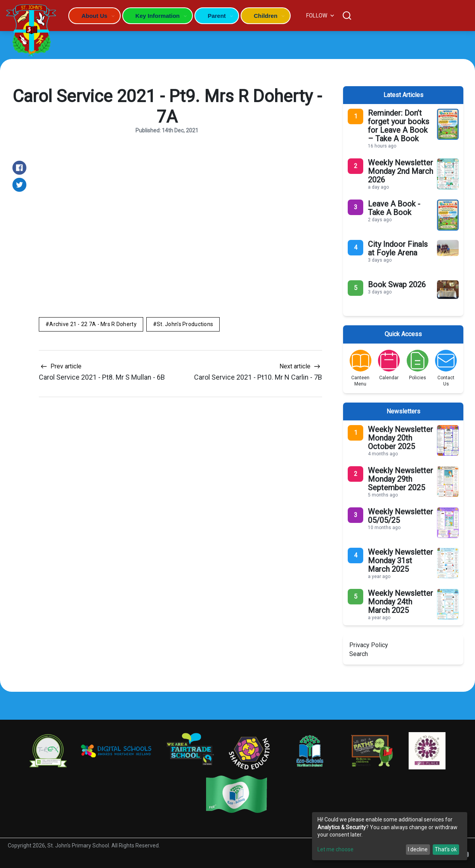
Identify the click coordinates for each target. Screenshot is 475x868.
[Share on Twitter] (19, 185)
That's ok (446, 849)
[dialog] (390, 836)
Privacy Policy (369, 645)
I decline (418, 849)
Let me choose (335, 849)
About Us (94, 16)
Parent (217, 16)
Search (359, 654)
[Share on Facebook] (19, 168)
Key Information (158, 16)
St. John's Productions (185, 324)
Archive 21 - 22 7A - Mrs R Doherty (93, 324)
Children (266, 16)
